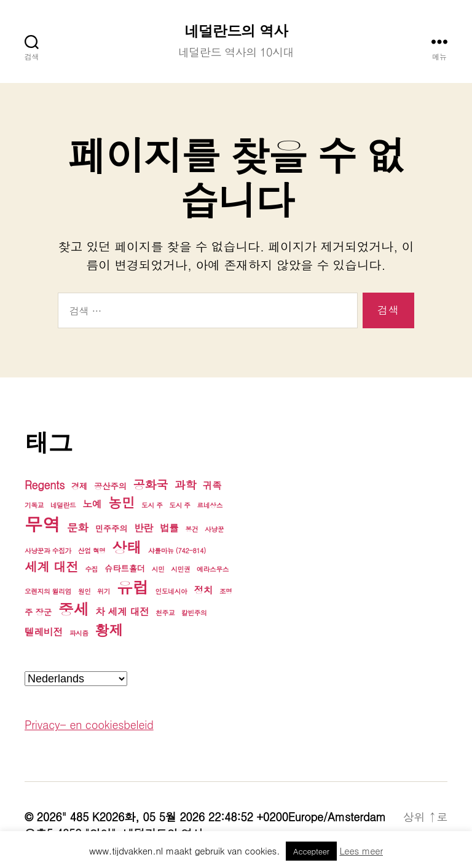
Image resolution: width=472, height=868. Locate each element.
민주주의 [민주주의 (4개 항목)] (112, 528)
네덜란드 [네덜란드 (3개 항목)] (63, 505)
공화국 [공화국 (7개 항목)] (151, 484)
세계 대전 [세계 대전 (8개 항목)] (52, 566)
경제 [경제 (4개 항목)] (79, 486)
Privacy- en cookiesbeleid (89, 724)
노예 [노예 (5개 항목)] (92, 503)
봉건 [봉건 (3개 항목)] (192, 529)
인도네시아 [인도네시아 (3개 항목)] (171, 591)
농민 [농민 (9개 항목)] (121, 502)
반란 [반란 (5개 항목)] (144, 527)
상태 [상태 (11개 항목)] (127, 547)
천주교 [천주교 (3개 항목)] (165, 613)
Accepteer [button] (311, 851)
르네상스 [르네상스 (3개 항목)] (210, 505)
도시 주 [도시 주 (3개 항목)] (152, 505)
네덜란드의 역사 (236, 31)
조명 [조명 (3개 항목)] (226, 591)
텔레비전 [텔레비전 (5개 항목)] (44, 631)
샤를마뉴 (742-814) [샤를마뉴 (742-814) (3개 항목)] (177, 550)
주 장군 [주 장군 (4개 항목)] (38, 612)
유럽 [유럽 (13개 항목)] (133, 587)
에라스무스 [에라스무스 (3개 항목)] (213, 569)
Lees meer (361, 850)
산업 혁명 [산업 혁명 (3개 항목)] (92, 550)
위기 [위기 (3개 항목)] (104, 591)
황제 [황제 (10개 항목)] (109, 629)
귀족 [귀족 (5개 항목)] (212, 485)
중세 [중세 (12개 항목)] (74, 609)
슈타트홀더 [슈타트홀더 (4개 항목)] (125, 568)
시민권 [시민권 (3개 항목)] (180, 569)
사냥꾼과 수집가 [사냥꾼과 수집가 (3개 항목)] (48, 550)
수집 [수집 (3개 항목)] (91, 569)
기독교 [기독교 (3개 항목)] (34, 505)
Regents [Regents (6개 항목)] (45, 485)
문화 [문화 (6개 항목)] (78, 527)
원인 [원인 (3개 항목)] (85, 591)
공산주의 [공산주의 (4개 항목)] (110, 486)
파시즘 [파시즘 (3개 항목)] (79, 633)
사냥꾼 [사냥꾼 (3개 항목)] (214, 529)
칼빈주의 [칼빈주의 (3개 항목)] (194, 613)
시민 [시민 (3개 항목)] (158, 569)
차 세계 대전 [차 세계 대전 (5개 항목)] (122, 611)
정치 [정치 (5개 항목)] (203, 590)
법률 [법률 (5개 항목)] (169, 527)
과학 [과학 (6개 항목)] (185, 485)
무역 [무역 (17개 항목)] (42, 524)
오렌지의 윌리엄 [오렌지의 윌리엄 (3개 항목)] (48, 591)
